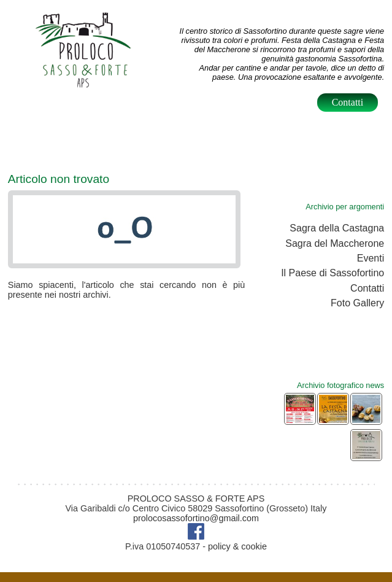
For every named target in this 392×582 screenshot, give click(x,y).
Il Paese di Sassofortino (332, 273)
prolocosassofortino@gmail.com (196, 518)
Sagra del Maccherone (335, 243)
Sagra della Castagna (337, 228)
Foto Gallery (357, 303)
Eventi (371, 258)
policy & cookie (237, 546)
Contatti (348, 102)
